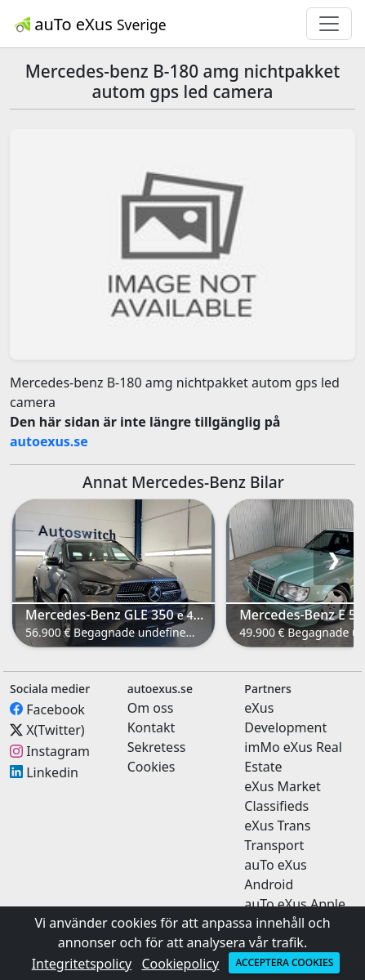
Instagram (58, 751)
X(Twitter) (55, 730)
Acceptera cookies (284, 962)
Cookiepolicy (180, 964)
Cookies (151, 767)
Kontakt (151, 727)
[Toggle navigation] (329, 24)
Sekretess (157, 747)
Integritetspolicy (82, 964)
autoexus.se (49, 441)
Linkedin (52, 772)
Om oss (151, 708)
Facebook (56, 709)
